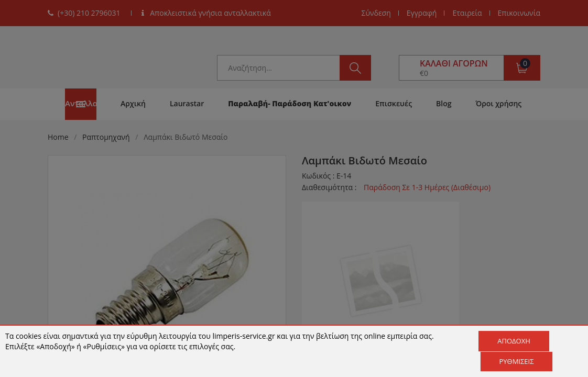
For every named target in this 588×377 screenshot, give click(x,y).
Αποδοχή (514, 341)
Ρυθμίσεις (516, 361)
